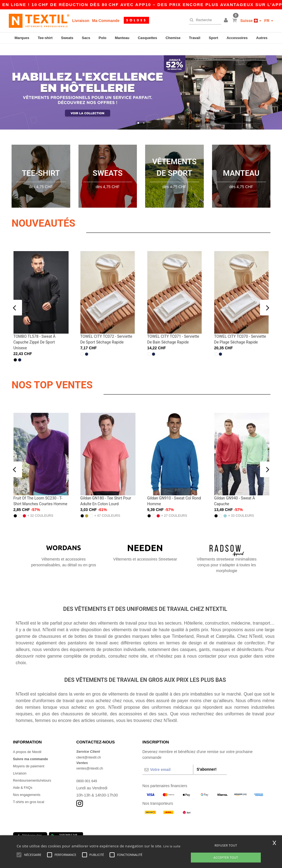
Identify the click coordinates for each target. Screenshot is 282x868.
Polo (102, 38)
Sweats (67, 38)
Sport (213, 38)
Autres (262, 38)
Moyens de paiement (31, 754)
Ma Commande (106, 21)
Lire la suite (172, 846)
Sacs (86, 38)
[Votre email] (168, 758)
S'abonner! (207, 758)
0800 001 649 (88, 769)
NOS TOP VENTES (66, 372)
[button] (227, 21)
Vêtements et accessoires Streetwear (145, 542)
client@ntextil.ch (90, 746)
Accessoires (237, 38)
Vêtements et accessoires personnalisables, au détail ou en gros (64, 544)
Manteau (122, 38)
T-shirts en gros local (31, 790)
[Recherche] (204, 20)
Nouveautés (55, 211)
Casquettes (147, 38)
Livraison (81, 21)
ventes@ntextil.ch (92, 757)
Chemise (173, 38)
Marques (22, 38)
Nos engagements (29, 783)
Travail (195, 38)
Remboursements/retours (35, 769)
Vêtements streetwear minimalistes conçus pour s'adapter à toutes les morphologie (227, 547)
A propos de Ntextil (29, 740)
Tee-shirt (45, 38)
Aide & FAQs (24, 776)
